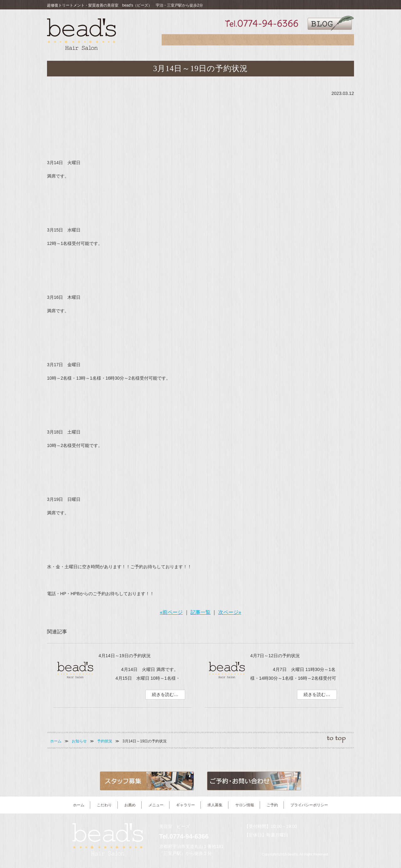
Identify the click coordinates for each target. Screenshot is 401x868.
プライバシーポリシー (309, 805)
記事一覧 (200, 612)
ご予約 (340, 41)
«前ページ (171, 612)
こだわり (175, 41)
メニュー (230, 41)
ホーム (56, 741)
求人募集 (285, 41)
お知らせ (79, 741)
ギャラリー (257, 41)
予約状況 (105, 741)
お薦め (203, 41)
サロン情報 (313, 41)
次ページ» (230, 612)
